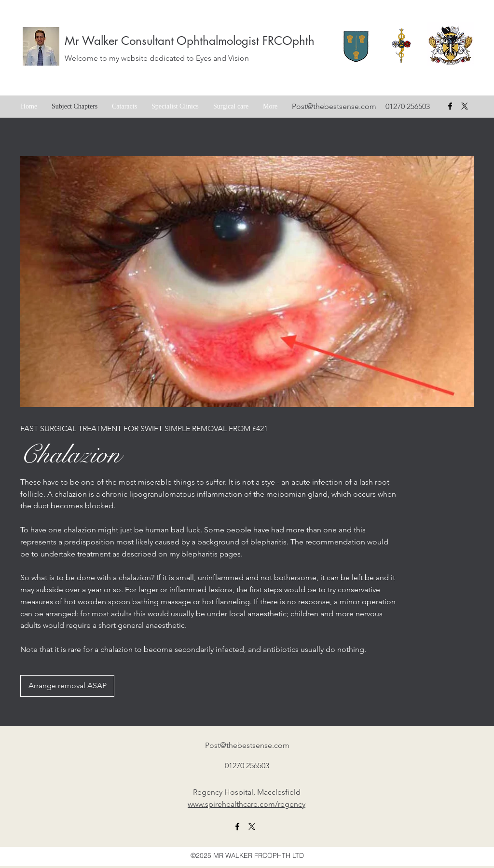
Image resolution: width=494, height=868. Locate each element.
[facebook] (450, 106)
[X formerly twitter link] (252, 827)
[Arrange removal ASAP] (67, 686)
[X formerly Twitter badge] (465, 106)
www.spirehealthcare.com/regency (247, 804)
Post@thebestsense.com (334, 106)
